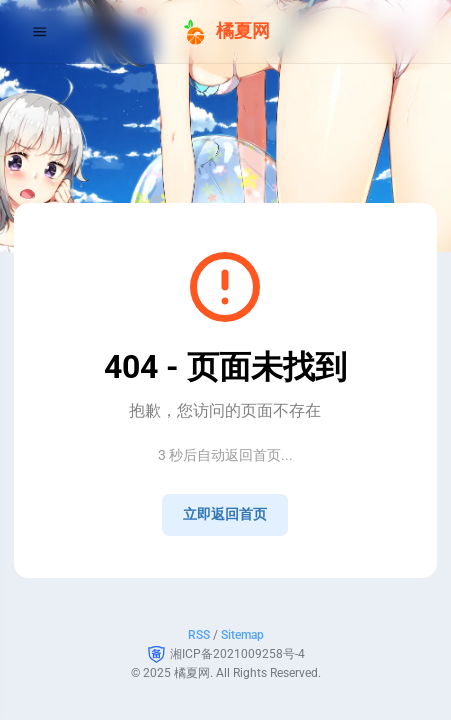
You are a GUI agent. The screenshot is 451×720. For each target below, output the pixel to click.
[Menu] (39, 31)
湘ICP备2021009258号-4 (237, 654)
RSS (199, 635)
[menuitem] (412, 31)
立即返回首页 (225, 514)
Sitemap (242, 635)
